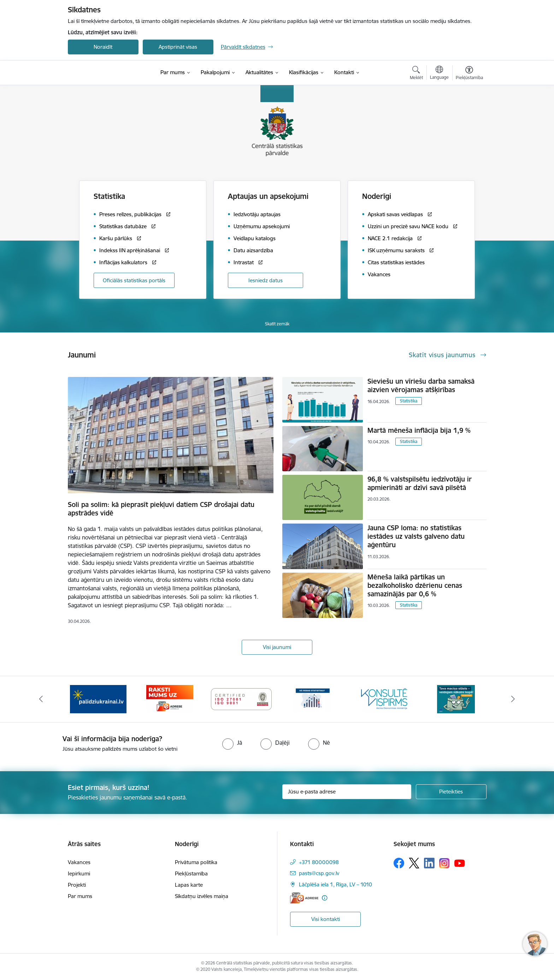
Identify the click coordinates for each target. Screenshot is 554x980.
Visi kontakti (326, 919)
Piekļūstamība (191, 873)
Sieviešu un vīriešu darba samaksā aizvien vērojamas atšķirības (421, 385)
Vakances (79, 862)
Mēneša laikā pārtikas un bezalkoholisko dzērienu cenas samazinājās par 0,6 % (415, 585)
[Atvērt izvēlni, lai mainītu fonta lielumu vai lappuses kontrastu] (469, 74)
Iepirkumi (79, 873)
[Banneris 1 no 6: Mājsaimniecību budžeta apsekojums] (456, 699)
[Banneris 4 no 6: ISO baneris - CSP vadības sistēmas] (241, 699)
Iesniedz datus (266, 280)
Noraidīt (103, 47)
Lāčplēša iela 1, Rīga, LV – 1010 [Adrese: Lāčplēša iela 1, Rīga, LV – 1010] (335, 884)
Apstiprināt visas (178, 47)
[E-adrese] (304, 898)
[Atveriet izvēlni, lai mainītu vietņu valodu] (439, 73)
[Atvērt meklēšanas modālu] (416, 74)
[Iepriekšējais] (41, 699)
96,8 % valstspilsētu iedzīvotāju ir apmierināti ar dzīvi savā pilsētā (420, 483)
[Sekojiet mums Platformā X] (414, 863)
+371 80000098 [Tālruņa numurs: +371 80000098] (319, 862)
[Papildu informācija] (325, 898)
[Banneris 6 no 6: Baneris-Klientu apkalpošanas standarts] (384, 699)
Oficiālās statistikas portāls (134, 280)
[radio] (232, 743)
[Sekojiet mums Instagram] (444, 863)
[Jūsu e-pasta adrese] (347, 792)
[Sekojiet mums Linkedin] (429, 863)
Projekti (77, 885)
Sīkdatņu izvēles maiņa (202, 896)
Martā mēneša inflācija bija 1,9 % (419, 430)
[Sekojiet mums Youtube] (460, 863)
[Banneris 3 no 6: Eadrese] (170, 699)
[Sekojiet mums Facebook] (399, 863)
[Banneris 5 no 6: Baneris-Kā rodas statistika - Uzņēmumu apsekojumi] (313, 699)
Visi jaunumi (277, 647)
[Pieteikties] (451, 792)
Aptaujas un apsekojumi (268, 196)
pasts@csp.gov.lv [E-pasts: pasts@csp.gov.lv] (319, 873)
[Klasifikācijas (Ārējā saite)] (304, 72)
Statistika (409, 401)
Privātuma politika (196, 862)
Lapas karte (189, 885)
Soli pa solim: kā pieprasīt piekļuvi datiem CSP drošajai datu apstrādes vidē (161, 509)
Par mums (80, 896)
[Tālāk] (513, 699)
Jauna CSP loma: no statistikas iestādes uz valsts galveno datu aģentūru (416, 536)
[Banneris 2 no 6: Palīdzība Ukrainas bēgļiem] (98, 699)
